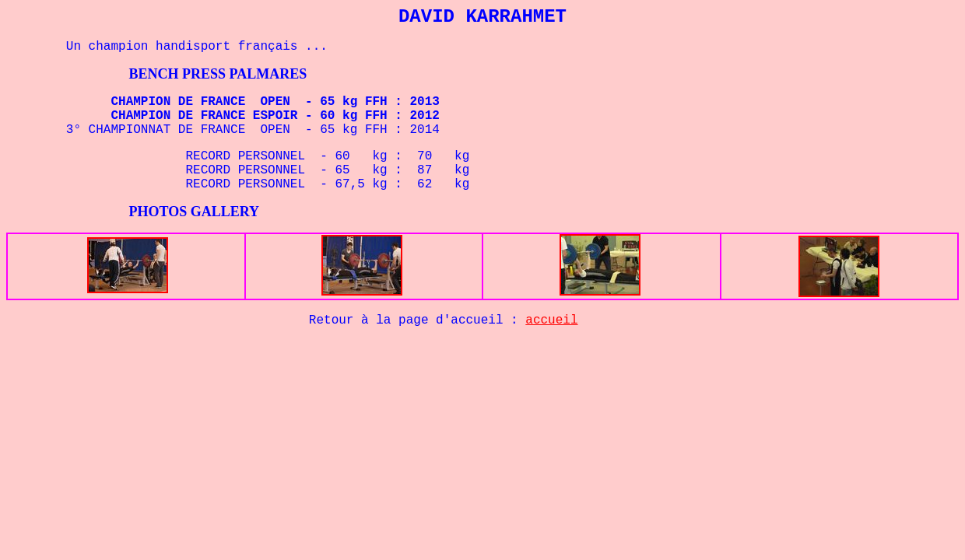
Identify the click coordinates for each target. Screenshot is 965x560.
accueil (551, 320)
